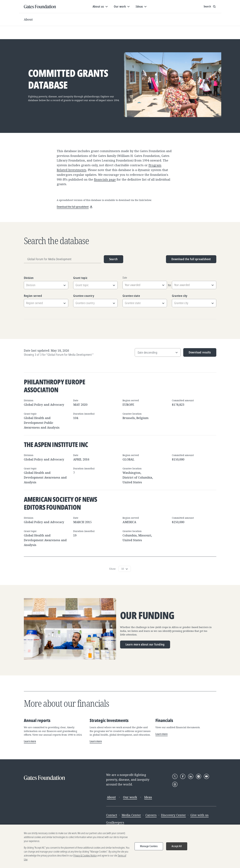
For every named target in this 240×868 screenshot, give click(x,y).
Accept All (177, 848)
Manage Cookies (149, 848)
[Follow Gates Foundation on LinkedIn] (191, 776)
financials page (105, 179)
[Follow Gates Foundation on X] (175, 776)
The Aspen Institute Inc (56, 444)
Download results (197, 353)
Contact (112, 815)
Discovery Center (173, 815)
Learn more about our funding (145, 644)
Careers (151, 815)
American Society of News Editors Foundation (61, 503)
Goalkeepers (115, 822)
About (28, 19)
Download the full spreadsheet (191, 259)
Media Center (131, 815)
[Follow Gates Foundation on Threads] (175, 784)
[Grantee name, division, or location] (63, 259)
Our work (130, 797)
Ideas (148, 797)
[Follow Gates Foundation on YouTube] (206, 776)
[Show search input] (210, 7)
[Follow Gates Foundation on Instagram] (199, 776)
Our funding (147, 615)
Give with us (199, 815)
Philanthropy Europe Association (55, 386)
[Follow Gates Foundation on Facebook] (183, 776)
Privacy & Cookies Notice (85, 857)
